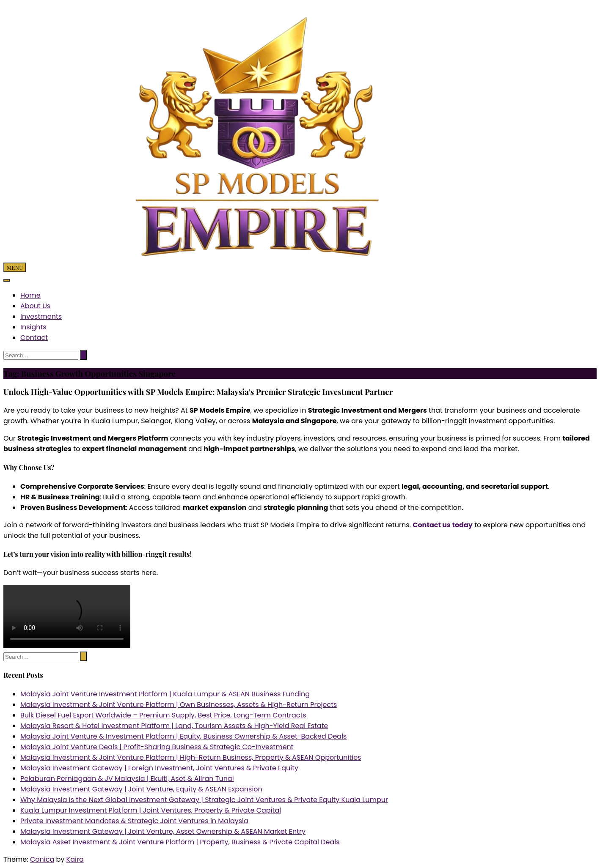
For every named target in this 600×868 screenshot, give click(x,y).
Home (30, 295)
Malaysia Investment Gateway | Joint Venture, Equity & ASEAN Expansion (141, 789)
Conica (42, 859)
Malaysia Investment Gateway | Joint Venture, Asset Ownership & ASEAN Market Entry (163, 831)
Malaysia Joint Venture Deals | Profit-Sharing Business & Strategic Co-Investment (157, 747)
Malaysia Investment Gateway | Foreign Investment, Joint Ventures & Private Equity (159, 768)
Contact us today (443, 525)
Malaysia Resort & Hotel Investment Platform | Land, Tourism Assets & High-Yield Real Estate (174, 726)
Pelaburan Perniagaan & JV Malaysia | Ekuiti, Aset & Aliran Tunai (127, 779)
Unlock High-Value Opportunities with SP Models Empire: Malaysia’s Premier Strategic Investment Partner (198, 392)
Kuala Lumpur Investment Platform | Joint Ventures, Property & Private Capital (151, 810)
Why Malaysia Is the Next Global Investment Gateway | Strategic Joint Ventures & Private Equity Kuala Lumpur (204, 800)
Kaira (75, 859)
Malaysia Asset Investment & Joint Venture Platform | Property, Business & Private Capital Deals (180, 842)
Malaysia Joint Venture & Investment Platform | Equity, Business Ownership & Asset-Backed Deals (183, 736)
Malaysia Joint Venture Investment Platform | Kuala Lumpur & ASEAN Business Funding (165, 694)
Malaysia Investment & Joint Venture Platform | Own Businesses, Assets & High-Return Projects (179, 705)
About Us (35, 306)
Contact (34, 338)
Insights (33, 327)
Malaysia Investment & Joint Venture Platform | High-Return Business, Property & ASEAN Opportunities (191, 757)
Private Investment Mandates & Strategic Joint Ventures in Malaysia (134, 821)
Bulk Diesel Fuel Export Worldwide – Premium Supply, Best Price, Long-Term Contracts (163, 715)
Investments (41, 316)
